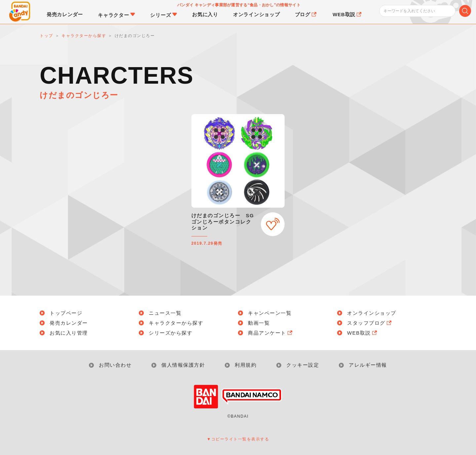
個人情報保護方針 (183, 365)
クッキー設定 (303, 365)
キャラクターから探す (176, 323)
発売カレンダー (69, 323)
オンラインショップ (372, 313)
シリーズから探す (171, 333)
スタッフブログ (370, 323)
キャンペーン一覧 (270, 313)
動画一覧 (259, 323)
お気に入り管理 (69, 333)
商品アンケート (271, 333)
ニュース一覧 (165, 313)
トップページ (66, 313)
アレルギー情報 (368, 365)
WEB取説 (363, 333)
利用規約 (246, 365)
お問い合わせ (115, 365)
